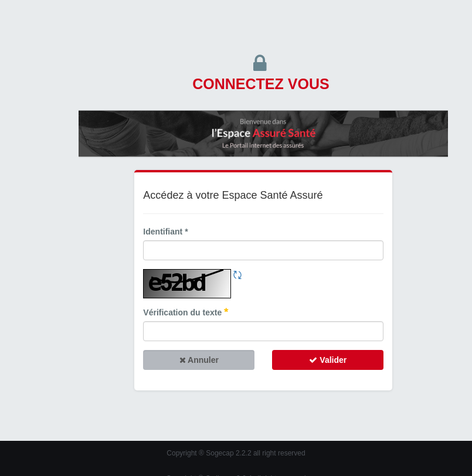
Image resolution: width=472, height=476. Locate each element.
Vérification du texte (186, 312)
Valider (328, 360)
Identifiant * (165, 232)
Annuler (199, 360)
